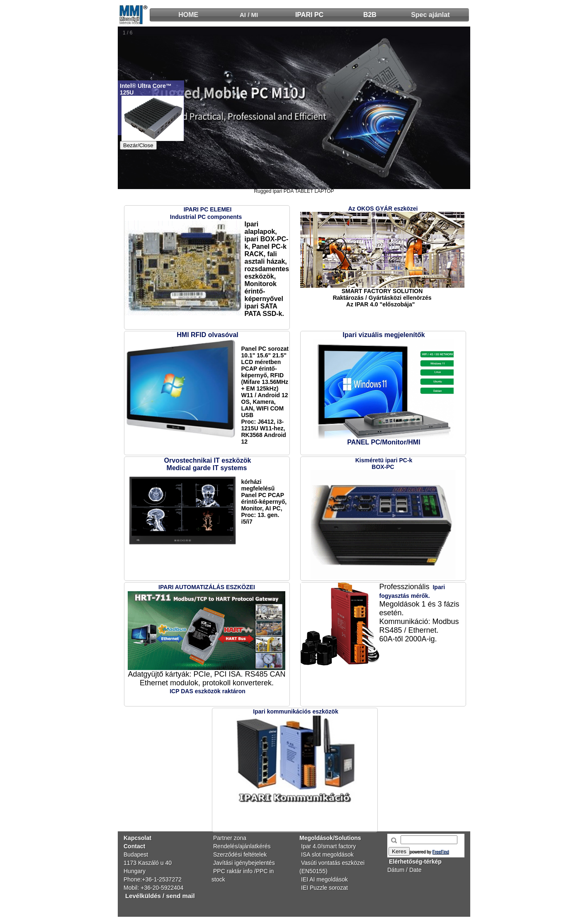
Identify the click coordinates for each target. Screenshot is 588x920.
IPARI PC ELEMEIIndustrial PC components (206, 213)
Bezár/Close (138, 145)
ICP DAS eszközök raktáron (208, 691)
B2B (370, 15)
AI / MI (249, 15)
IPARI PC (309, 15)
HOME (188, 15)
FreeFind (440, 852)
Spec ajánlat (430, 15)
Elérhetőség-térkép (415, 862)
